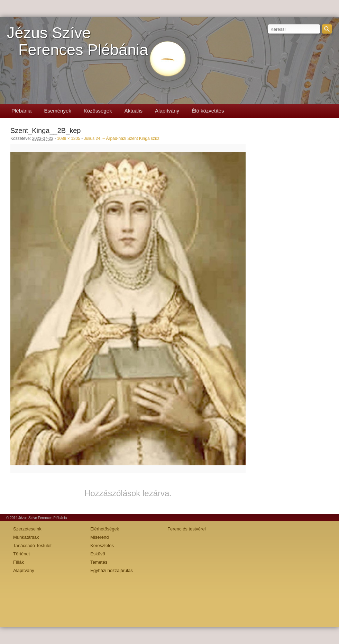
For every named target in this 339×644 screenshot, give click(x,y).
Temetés (99, 562)
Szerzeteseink (27, 529)
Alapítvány (167, 111)
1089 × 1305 (69, 138)
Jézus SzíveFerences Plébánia (77, 41)
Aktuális (133, 111)
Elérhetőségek (105, 529)
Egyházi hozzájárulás (112, 570)
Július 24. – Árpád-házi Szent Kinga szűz (122, 138)
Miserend (99, 537)
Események (57, 111)
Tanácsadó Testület (32, 545)
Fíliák (19, 562)
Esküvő (98, 554)
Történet (21, 554)
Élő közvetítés (208, 111)
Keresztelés (102, 545)
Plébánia (21, 111)
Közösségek (98, 111)
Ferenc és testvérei (187, 529)
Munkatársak (26, 537)
